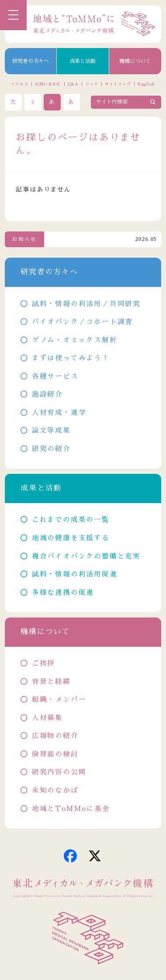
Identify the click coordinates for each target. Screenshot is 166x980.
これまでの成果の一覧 (71, 520)
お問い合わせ (48, 84)
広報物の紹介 (55, 736)
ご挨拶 (43, 663)
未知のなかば (55, 790)
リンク (92, 84)
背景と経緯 (51, 682)
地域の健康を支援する (71, 538)
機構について (135, 61)
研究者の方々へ (31, 61)
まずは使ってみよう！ (71, 358)
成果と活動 (83, 61)
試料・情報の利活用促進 (75, 574)
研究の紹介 (51, 449)
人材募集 (47, 718)
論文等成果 (51, 431)
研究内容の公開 (59, 772)
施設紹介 (47, 394)
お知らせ (24, 239)
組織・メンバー (59, 700)
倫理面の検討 (55, 754)
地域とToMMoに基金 (71, 809)
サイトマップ (118, 84)
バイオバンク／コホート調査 (82, 322)
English (146, 84)
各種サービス (55, 376)
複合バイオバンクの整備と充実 (86, 556)
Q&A (73, 84)
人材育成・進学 (59, 413)
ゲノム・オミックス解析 (75, 340)
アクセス (20, 84)
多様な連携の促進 (63, 593)
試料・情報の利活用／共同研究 (86, 304)
